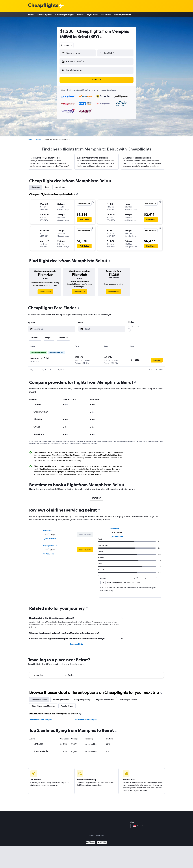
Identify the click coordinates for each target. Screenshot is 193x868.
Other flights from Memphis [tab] (43, 704)
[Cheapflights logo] (43, 6)
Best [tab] (47, 185)
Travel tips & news (123, 15)
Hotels (80, 15)
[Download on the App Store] (102, 841)
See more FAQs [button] (76, 642)
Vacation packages (65, 15)
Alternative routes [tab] (39, 698)
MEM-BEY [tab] (97, 496)
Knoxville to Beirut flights (86, 717)
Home (31, 15)
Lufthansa (47, 529)
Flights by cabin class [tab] (105, 698)
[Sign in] (136, 15)
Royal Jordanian (50, 544)
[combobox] (67, 45)
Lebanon (39, 137)
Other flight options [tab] (129, 698)
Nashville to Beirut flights (41, 717)
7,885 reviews (49, 537)
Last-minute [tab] (60, 185)
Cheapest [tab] (36, 185)
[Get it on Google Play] (90, 841)
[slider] (129, 328)
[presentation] (101, 37)
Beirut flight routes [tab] (61, 698)
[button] (76, 61)
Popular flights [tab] (67, 704)
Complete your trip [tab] (82, 698)
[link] (45, 290)
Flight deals (92, 15)
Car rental (106, 15)
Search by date (45, 15)
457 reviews (49, 552)
